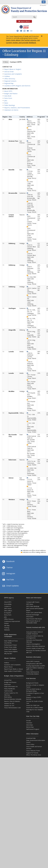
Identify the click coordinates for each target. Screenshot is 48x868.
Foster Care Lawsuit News (34, 613)
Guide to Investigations (33, 644)
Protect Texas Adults (10, 647)
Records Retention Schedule (13, 699)
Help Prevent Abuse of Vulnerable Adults (33, 622)
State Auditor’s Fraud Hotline (13, 671)
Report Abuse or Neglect (13, 69)
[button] (18, 31)
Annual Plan (8, 680)
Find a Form (8, 98)
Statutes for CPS (9, 706)
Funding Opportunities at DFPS (36, 666)
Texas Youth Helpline (11, 649)
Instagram (9, 574)
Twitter (7, 568)
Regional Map (9, 83)
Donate (29, 721)
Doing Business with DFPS (34, 664)
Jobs (6, 101)
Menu (6, 62)
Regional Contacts (10, 81)
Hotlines (7, 76)
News (6, 103)
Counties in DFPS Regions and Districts (17, 86)
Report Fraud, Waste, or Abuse (14, 669)
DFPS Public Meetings (33, 606)
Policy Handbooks (10, 689)
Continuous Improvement (12, 621)
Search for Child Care (33, 705)
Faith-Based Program (33, 729)
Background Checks (32, 683)
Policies (6, 623)
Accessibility (8, 604)
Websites (7, 630)
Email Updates (10, 586)
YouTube (8, 580)
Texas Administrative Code (12, 708)
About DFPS (8, 91)
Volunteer (29, 723)
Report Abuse (23, 21)
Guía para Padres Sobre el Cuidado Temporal (34, 633)
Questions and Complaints (13, 74)
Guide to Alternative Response (36, 646)
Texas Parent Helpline (11, 651)
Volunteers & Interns (11, 110)
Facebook (8, 562)
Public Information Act (11, 687)
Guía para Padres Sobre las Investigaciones (35, 637)
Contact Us (7, 606)
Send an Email (9, 72)
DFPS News (30, 604)
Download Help (31, 738)
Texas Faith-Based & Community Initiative (33, 673)
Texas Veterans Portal (33, 751)
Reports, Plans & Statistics (12, 701)
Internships (30, 725)
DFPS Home (8, 608)
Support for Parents (32, 753)
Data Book (8, 96)
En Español (43, 5)
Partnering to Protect (10, 645)
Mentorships (30, 727)
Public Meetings (10, 105)
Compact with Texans (33, 602)
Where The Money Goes (34, 755)
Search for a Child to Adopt (35, 708)
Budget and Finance (11, 93)
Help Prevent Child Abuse (34, 619)
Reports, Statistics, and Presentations (17, 108)
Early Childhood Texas (11, 641)
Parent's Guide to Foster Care (35, 648)
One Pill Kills (8, 643)
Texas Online (30, 744)
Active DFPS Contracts (33, 661)
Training (7, 628)
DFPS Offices (8, 611)
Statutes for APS (9, 703)
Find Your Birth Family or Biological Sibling (34, 690)
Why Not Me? (8, 654)
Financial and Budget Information (33, 616)
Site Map (7, 626)
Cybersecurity (8, 691)
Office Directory (10, 79)
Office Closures (9, 619)
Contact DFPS (16, 62)
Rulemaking (8, 697)
